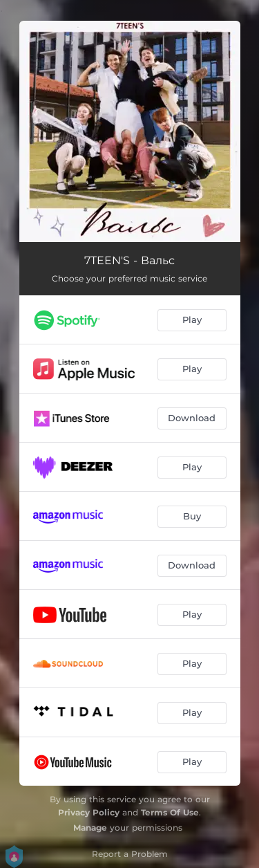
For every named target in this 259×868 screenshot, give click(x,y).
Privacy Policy (89, 812)
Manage (90, 828)
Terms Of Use (170, 812)
